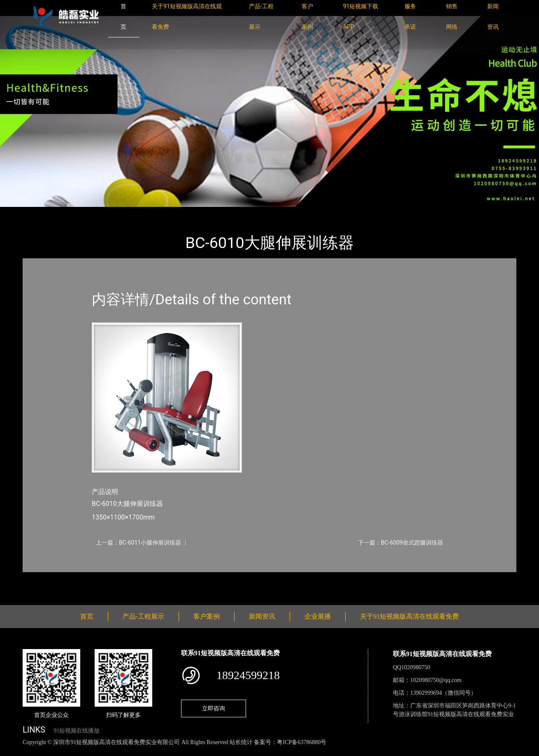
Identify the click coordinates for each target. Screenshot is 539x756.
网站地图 (12, 751)
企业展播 (318, 616)
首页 (37, 212)
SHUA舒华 (115, 212)
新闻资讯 (262, 616)
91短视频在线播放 (77, 731)
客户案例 (207, 616)
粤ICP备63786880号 (302, 742)
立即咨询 (214, 708)
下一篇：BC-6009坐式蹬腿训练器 (401, 543)
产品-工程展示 (72, 212)
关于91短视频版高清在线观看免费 (409, 616)
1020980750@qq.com (436, 680)
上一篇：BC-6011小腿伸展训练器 (138, 543)
